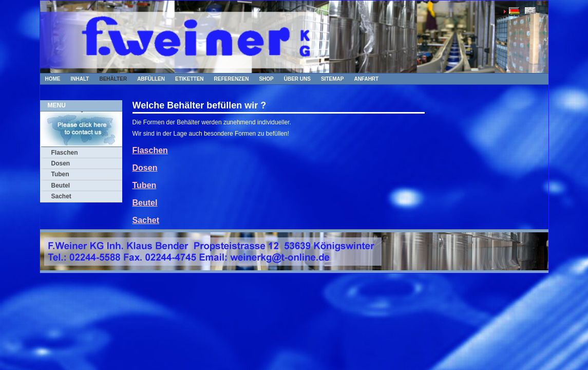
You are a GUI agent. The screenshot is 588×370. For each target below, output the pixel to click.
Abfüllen (151, 79)
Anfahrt (366, 79)
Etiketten (189, 79)
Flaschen (65, 153)
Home (53, 79)
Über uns (297, 79)
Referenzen (232, 79)
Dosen (61, 163)
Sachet (61, 196)
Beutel (61, 186)
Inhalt (80, 79)
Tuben (60, 174)
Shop (266, 79)
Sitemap (332, 79)
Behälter (113, 79)
